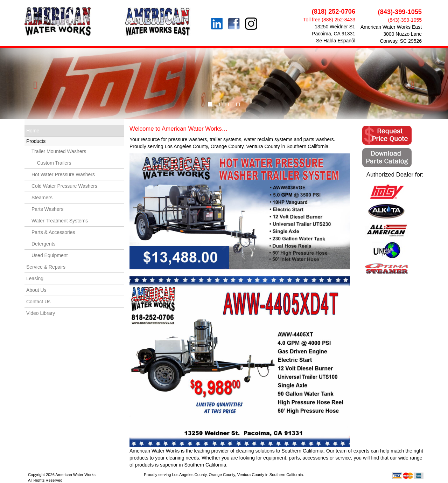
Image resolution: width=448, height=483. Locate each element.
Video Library (41, 313)
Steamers (42, 198)
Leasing (35, 278)
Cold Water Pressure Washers (64, 186)
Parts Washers (47, 209)
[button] (34, 83)
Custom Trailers (51, 163)
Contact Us (38, 302)
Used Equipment (50, 255)
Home (33, 131)
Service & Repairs (46, 267)
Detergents (43, 244)
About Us (36, 290)
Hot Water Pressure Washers (63, 174)
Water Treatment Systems (60, 221)
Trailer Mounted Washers (59, 151)
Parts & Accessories (53, 232)
